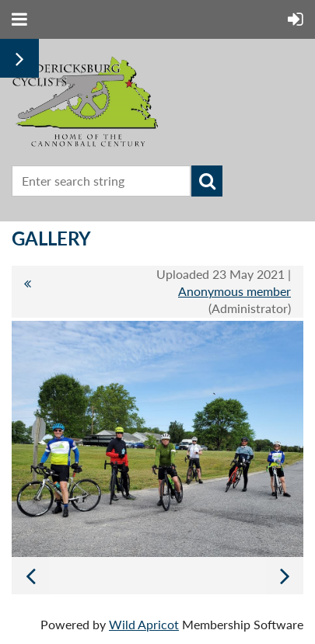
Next (285, 576)
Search (207, 181)
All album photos (27, 291)
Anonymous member (234, 291)
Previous (30, 576)
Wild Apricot (144, 624)
